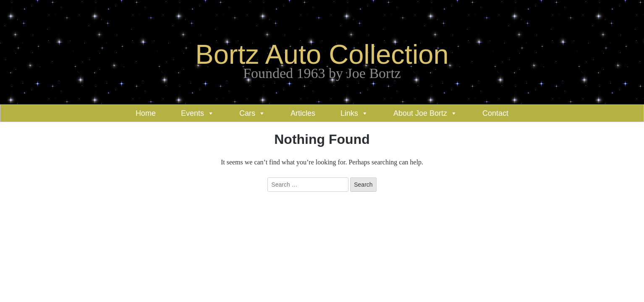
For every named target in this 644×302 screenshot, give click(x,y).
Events (192, 113)
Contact (495, 113)
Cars (247, 113)
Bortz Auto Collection (322, 54)
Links (349, 113)
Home (146, 113)
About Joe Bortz (420, 113)
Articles (303, 113)
